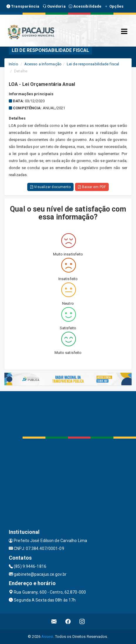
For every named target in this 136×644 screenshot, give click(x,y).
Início (13, 64)
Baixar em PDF (92, 187)
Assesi (47, 637)
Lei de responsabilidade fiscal (93, 64)
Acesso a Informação (43, 64)
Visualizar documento (50, 187)
